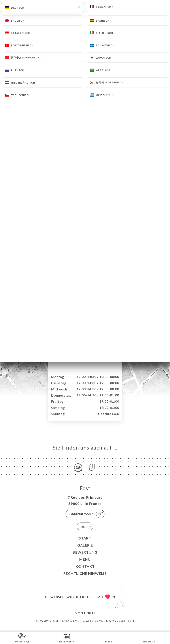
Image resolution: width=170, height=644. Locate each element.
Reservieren (67, 638)
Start (85, 543)
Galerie (85, 550)
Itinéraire (149, 638)
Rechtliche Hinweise (85, 578)
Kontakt (85, 571)
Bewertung (85, 557)
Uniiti (90, 618)
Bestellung (22, 638)
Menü (85, 564)
